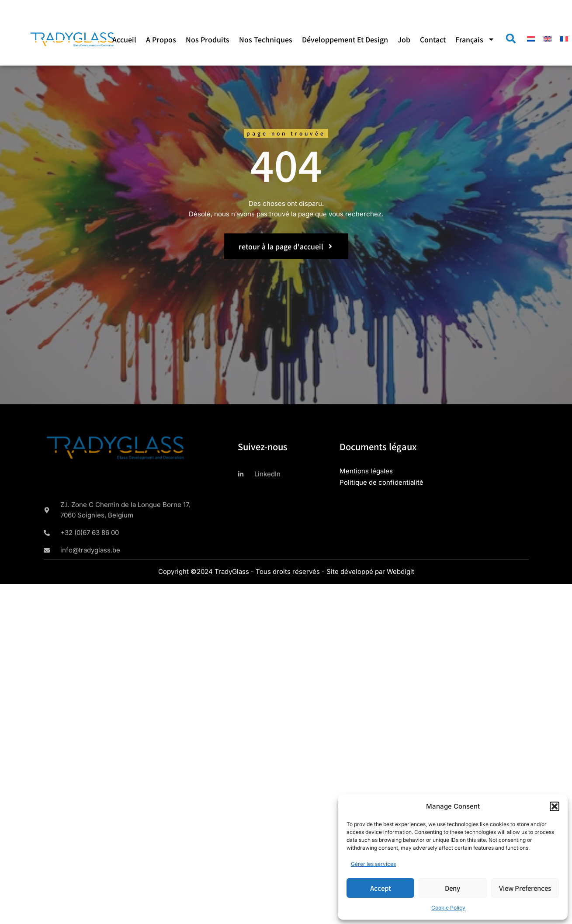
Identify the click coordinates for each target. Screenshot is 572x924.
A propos (161, 39)
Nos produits (208, 39)
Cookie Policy (448, 908)
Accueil (124, 39)
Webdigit (400, 571)
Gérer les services (373, 864)
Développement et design (345, 39)
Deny (452, 888)
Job (404, 39)
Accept (381, 888)
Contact (433, 39)
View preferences (525, 888)
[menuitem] (475, 39)
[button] (555, 806)
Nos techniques (266, 39)
